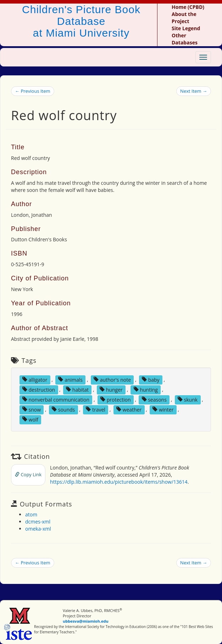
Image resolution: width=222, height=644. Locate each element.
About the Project (184, 18)
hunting (146, 389)
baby (151, 379)
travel (96, 409)
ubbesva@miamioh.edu (86, 621)
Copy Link (28, 474)
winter (163, 409)
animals (70, 379)
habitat (77, 389)
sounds (63, 409)
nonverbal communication (56, 399)
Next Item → (194, 91)
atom (31, 514)
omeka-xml (38, 529)
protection (115, 399)
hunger (111, 389)
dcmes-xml (38, 522)
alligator (35, 379)
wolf (30, 419)
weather (129, 409)
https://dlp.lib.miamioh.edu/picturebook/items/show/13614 (119, 482)
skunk (188, 399)
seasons (154, 399)
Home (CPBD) (188, 7)
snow (32, 409)
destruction (39, 389)
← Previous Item (33, 91)
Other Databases (185, 39)
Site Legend (186, 28)
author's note (112, 379)
